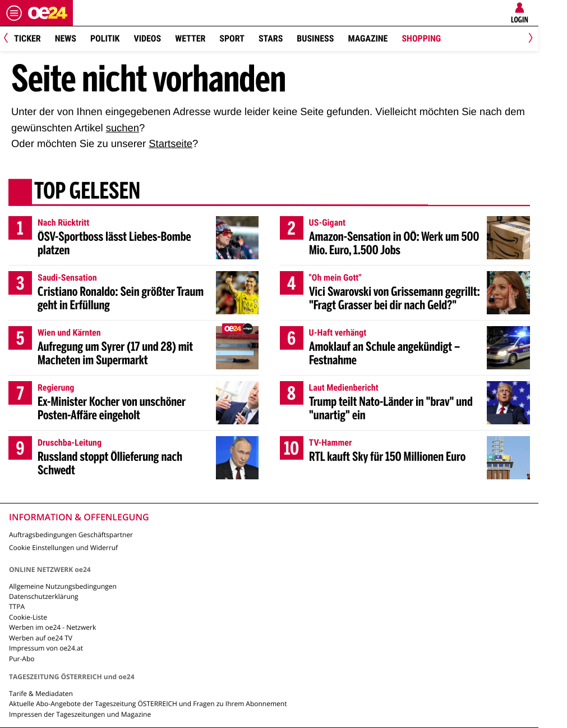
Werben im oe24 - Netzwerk (52, 627)
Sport (232, 38)
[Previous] (10, 39)
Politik (105, 38)
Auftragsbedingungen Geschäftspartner (71, 535)
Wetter (190, 38)
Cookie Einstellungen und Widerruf (63, 548)
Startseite (170, 143)
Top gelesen (87, 193)
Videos (147, 38)
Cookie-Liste (28, 617)
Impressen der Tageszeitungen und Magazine (80, 714)
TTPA (17, 606)
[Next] (529, 39)
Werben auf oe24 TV (41, 638)
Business (315, 38)
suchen (123, 128)
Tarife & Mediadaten (41, 693)
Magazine (368, 38)
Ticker (27, 38)
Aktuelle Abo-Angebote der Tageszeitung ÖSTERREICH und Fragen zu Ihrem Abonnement (148, 704)
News (66, 38)
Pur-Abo (22, 659)
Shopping (421, 38)
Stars (271, 38)
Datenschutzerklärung (44, 596)
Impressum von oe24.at (46, 648)
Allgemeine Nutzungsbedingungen (63, 586)
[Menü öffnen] (14, 13)
